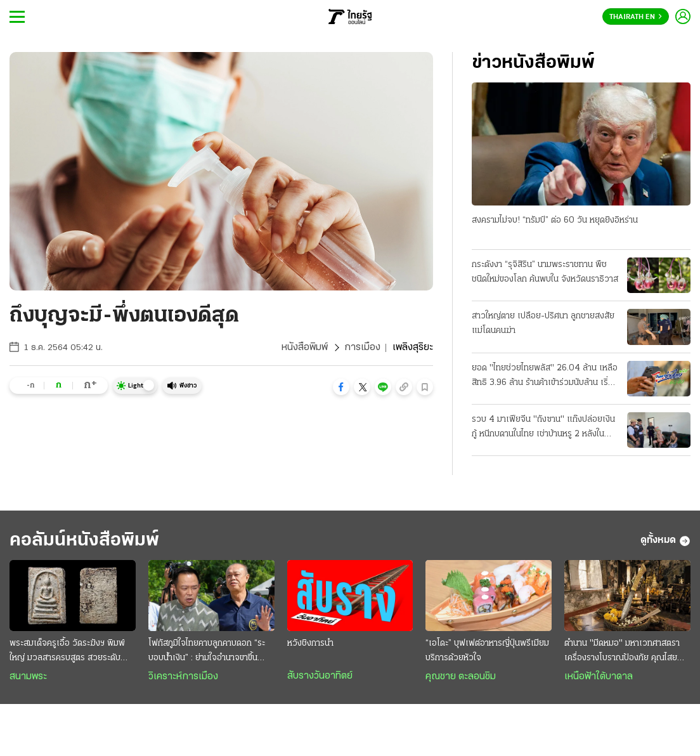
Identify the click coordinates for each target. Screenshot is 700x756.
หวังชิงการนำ (310, 643)
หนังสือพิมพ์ (305, 348)
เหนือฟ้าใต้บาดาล (599, 677)
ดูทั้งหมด (665, 541)
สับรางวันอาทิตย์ (320, 676)
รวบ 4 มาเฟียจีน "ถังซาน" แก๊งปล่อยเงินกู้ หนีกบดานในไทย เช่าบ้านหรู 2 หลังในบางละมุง (543, 428)
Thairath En (636, 17)
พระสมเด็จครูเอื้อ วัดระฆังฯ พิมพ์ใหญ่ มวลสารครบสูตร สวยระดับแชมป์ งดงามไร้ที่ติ (67, 652)
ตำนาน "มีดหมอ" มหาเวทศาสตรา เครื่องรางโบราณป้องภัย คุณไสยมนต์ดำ (622, 652)
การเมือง (362, 348)
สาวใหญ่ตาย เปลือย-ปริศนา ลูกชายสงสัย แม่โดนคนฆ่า (543, 323)
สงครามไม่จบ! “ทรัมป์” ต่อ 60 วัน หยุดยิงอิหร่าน (555, 220)
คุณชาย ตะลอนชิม (461, 677)
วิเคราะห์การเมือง (183, 677)
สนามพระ (28, 677)
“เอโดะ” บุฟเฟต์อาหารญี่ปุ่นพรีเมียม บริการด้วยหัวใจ (487, 651)
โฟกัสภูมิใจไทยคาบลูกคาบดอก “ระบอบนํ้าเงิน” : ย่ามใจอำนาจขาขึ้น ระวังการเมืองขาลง (207, 652)
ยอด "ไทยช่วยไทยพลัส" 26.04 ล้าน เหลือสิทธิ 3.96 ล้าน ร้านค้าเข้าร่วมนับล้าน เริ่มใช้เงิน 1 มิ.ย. (545, 377)
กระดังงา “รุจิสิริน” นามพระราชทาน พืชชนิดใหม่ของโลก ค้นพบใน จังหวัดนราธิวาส (545, 272)
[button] (341, 387)
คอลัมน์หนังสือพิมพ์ (84, 541)
